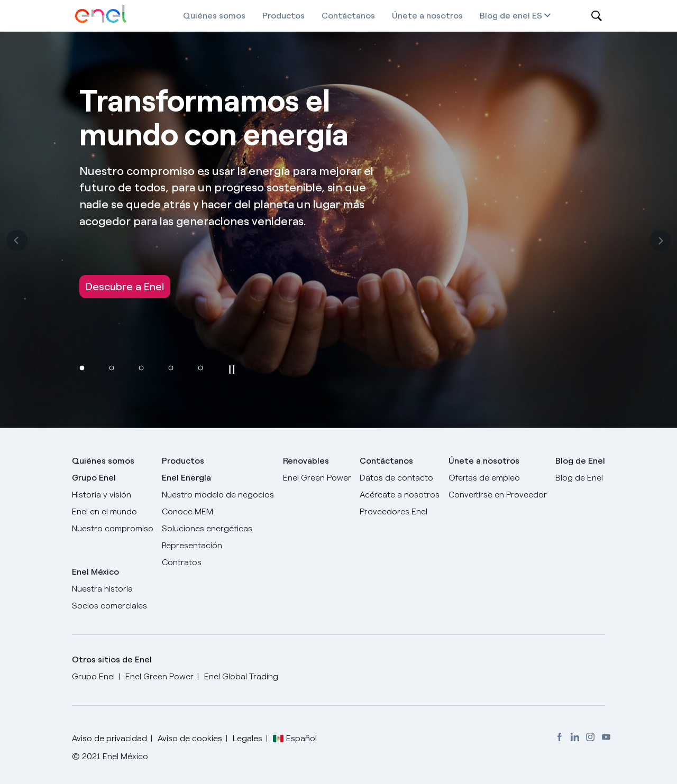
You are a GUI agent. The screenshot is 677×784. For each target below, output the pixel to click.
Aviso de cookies (190, 738)
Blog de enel (505, 16)
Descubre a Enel (125, 287)
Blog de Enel (579, 478)
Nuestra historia (102, 589)
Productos (283, 16)
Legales (248, 738)
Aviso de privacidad (109, 738)
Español (301, 738)
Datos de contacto (396, 478)
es (541, 16)
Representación (192, 545)
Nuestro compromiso (113, 528)
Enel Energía (186, 478)
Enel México (95, 572)
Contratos (182, 562)
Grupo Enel (94, 478)
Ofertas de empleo (484, 478)
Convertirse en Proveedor (498, 495)
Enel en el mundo (104, 511)
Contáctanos (348, 16)
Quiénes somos (214, 16)
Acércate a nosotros (400, 495)
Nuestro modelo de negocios (218, 495)
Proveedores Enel (394, 511)
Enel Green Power (317, 478)
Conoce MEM (187, 511)
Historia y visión (102, 495)
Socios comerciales (109, 606)
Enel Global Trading (241, 676)
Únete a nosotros (427, 16)
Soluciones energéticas (207, 528)
